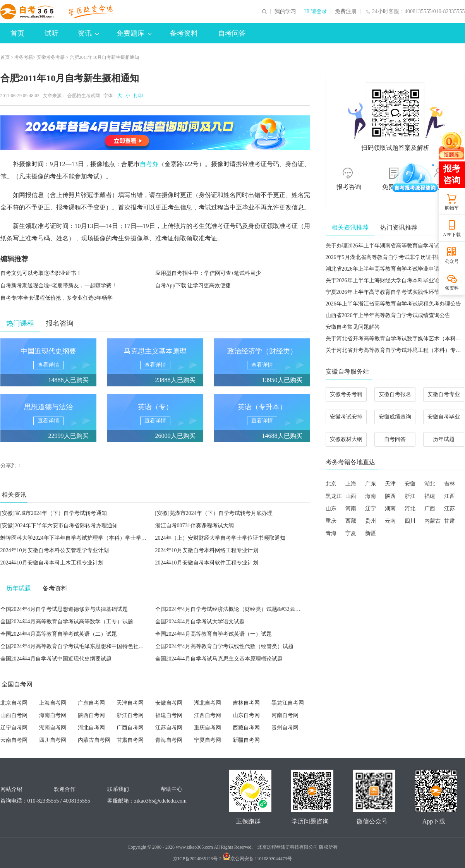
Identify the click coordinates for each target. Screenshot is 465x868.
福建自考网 (169, 715)
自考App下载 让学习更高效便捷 (193, 286)
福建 (430, 496)
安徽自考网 (169, 703)
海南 (371, 496)
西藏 (351, 521)
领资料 (452, 288)
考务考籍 (24, 57)
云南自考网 (14, 740)
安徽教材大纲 (346, 439)
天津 (390, 484)
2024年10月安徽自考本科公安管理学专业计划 (55, 550)
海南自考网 (53, 715)
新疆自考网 (246, 740)
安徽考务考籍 (51, 57)
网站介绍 (11, 789)
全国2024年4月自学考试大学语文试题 (200, 622)
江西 (450, 496)
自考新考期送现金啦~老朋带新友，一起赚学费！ (59, 286)
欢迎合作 (65, 789)
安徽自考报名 (395, 394)
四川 (410, 521)
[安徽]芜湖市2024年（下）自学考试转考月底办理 (214, 513)
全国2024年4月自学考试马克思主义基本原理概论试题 (219, 659)
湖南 (390, 509)
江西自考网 (208, 715)
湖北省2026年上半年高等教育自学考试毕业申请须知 (388, 269)
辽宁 (371, 509)
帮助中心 (172, 789)
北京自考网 (14, 703)
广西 (430, 509)
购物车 (452, 208)
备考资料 (184, 33)
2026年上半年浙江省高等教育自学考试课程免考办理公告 (393, 304)
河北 (410, 509)
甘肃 (450, 521)
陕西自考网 (91, 715)
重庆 (331, 521)
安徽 (410, 484)
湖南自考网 (53, 728)
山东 (331, 509)
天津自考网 (130, 703)
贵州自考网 (285, 728)
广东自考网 (91, 703)
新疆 (371, 533)
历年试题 (444, 439)
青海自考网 (169, 740)
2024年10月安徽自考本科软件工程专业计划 (207, 563)
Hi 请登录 (316, 12)
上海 (351, 484)
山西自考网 (14, 715)
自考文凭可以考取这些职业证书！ (41, 273)
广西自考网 (130, 728)
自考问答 (232, 33)
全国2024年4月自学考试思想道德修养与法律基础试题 (64, 609)
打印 (137, 96)
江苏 (450, 509)
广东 (371, 484)
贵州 (371, 521)
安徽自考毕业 (444, 417)
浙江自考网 (130, 715)
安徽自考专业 (444, 394)
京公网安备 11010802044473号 (257, 859)
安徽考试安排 (346, 417)
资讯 (88, 33)
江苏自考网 (169, 728)
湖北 (430, 484)
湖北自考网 (208, 703)
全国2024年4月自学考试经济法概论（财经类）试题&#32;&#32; (230, 609)
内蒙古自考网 (94, 740)
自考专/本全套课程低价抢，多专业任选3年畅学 (57, 298)
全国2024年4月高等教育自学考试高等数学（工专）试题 (67, 622)
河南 (351, 509)
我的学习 (285, 12)
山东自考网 (246, 715)
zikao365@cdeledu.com (160, 801)
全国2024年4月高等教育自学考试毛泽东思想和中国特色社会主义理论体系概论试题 (99, 646)
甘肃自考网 (130, 740)
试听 (51, 33)
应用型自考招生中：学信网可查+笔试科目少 (208, 273)
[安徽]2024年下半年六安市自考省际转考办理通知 (59, 526)
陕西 (390, 496)
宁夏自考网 (208, 740)
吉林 (450, 484)
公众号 (452, 261)
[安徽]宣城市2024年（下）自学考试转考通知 (54, 513)
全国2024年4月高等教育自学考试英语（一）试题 (214, 634)
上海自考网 (53, 703)
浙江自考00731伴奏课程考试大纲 (195, 526)
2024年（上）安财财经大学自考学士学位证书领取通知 (220, 538)
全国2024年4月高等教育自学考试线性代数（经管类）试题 (224, 646)
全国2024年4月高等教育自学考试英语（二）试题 (59, 634)
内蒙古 (432, 521)
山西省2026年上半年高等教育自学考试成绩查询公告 (388, 315)
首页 (17, 33)
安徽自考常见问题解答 (353, 327)
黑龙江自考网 (288, 703)
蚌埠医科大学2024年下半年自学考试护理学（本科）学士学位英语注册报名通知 (95, 538)
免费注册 (346, 12)
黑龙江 (334, 496)
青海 (331, 533)
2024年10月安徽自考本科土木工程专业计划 (52, 563)
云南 (390, 521)
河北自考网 (91, 728)
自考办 (149, 164)
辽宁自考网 (14, 728)
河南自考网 (285, 715)
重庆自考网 (208, 728)
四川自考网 (53, 740)
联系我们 (118, 789)
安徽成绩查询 (395, 417)
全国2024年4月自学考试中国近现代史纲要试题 (56, 659)
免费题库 (134, 33)
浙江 (410, 496)
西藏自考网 (246, 728)
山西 (351, 496)
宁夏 (351, 533)
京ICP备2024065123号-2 (197, 859)
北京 (331, 484)
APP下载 (452, 235)
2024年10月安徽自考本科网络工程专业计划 (207, 550)
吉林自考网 (246, 703)
